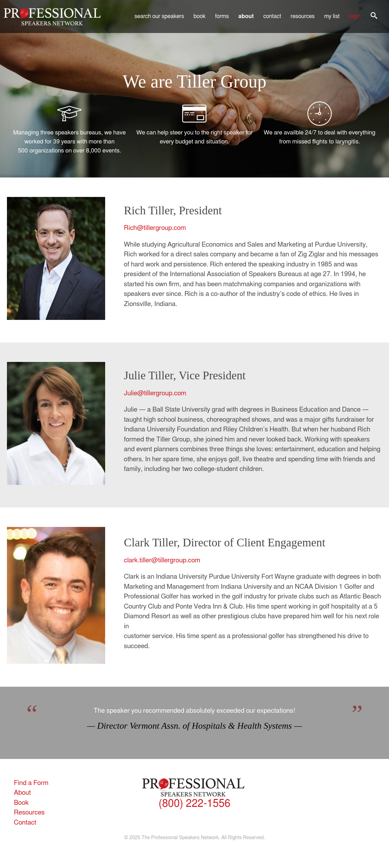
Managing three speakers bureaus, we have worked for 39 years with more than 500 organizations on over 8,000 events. (69, 127)
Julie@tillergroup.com (155, 393)
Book (200, 16)
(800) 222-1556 (194, 804)
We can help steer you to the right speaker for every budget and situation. (194, 123)
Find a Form (31, 783)
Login (355, 16)
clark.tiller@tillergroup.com (162, 560)
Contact (272, 16)
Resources (303, 16)
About (246, 16)
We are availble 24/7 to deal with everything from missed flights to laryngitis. (320, 123)
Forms (222, 16)
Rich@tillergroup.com (155, 228)
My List (332, 16)
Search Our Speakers (159, 16)
